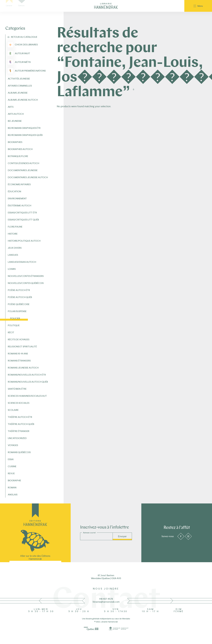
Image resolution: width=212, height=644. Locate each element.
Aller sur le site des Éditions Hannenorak (35, 557)
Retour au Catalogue (24, 37)
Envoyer (122, 536)
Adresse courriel (89, 533)
